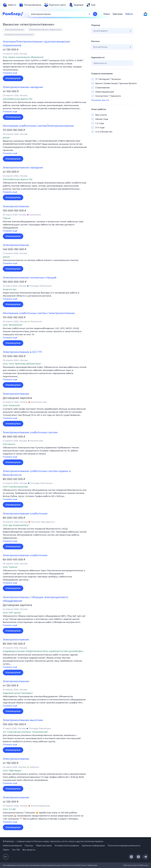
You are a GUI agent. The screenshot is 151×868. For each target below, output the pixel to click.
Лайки (6, 850)
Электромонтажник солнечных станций (30, 278)
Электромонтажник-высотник (23, 720)
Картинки (118, 14)
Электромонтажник (14, 30)
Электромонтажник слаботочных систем (30, 432)
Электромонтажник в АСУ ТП (22, 352)
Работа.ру (144, 865)
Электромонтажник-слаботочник (45, 30)
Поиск (107, 14)
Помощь (29, 846)
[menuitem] (10, 5)
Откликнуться (13, 78)
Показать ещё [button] (10, 73)
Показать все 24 (100, 100)
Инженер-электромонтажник (19, 34)
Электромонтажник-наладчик (23, 87)
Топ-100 (16, 850)
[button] (45, 67)
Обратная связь (44, 846)
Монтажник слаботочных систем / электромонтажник (39, 313)
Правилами (92, 865)
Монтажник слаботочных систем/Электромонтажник (38, 126)
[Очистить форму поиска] (89, 14)
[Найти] (95, 14)
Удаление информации (93, 846)
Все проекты (29, 850)
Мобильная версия (12, 846)
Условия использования (67, 846)
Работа (129, 14)
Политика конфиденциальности (124, 846)
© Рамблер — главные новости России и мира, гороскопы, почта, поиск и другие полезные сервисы (53, 841)
